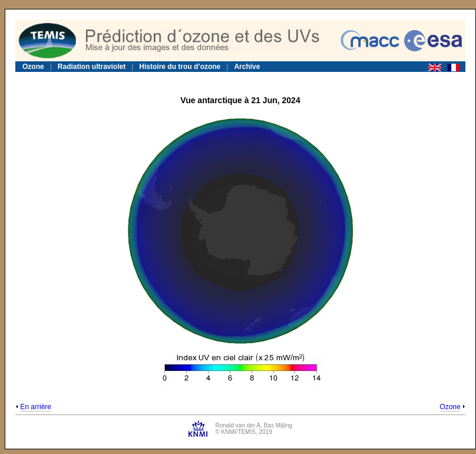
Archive (247, 67)
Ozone (33, 67)
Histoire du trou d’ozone (180, 67)
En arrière (36, 407)
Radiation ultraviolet (92, 67)
